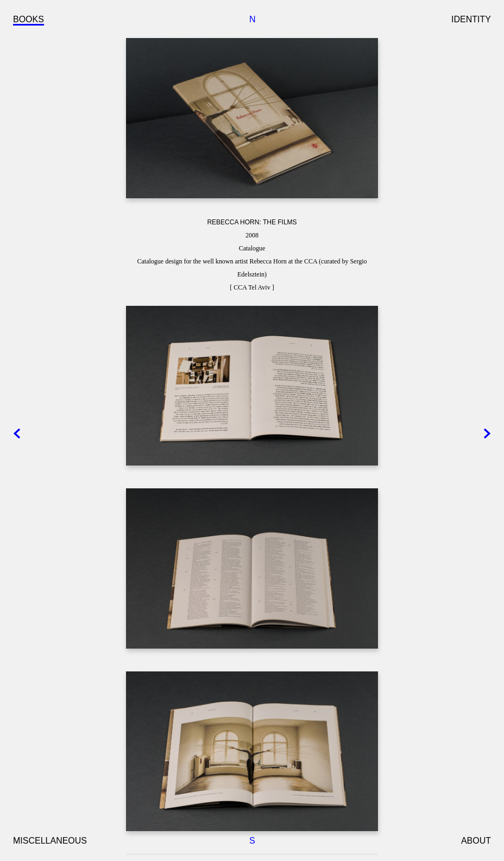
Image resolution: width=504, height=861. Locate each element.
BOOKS (29, 19)
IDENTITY (471, 19)
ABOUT (476, 841)
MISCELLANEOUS (50, 841)
